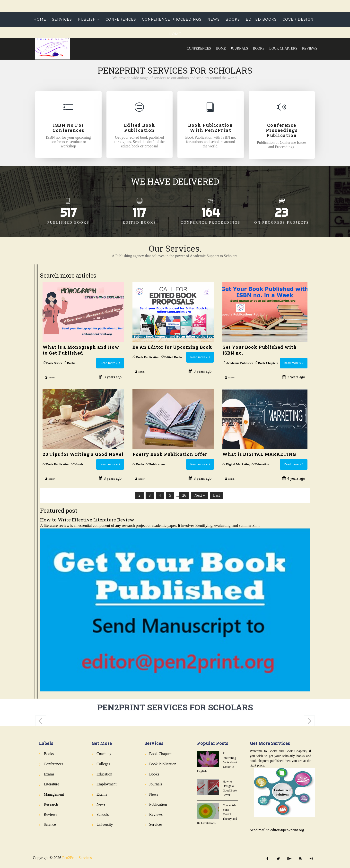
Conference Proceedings (172, 19)
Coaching (104, 754)
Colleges (103, 764)
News (214, 19)
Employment (107, 784)
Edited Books (261, 19)
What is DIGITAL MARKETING (259, 454)
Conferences (199, 48)
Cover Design (298, 19)
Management (54, 794)
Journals (239, 48)
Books (259, 48)
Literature (51, 784)
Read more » (109, 363)
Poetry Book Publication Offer (170, 454)
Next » (200, 495)
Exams (49, 774)
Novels (79, 464)
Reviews (310, 48)
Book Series (54, 363)
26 (184, 495)
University (105, 824)
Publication (157, 464)
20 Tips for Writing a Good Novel (83, 454)
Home (221, 48)
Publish (87, 19)
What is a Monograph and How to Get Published (81, 350)
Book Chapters (283, 48)
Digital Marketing (238, 464)
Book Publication (148, 357)
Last (217, 495)
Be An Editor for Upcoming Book (172, 347)
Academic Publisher (240, 363)
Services (62, 19)
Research (51, 804)
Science (50, 824)
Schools (103, 814)
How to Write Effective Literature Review (87, 520)
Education (262, 464)
